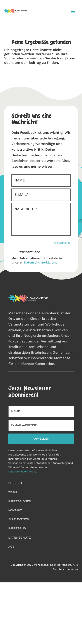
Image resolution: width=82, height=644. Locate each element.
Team (13, 492)
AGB (11, 547)
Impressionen (20, 501)
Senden (63, 243)
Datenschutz (20, 538)
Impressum (17, 528)
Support (15, 483)
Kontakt (15, 510)
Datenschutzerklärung (41, 262)
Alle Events (19, 519)
